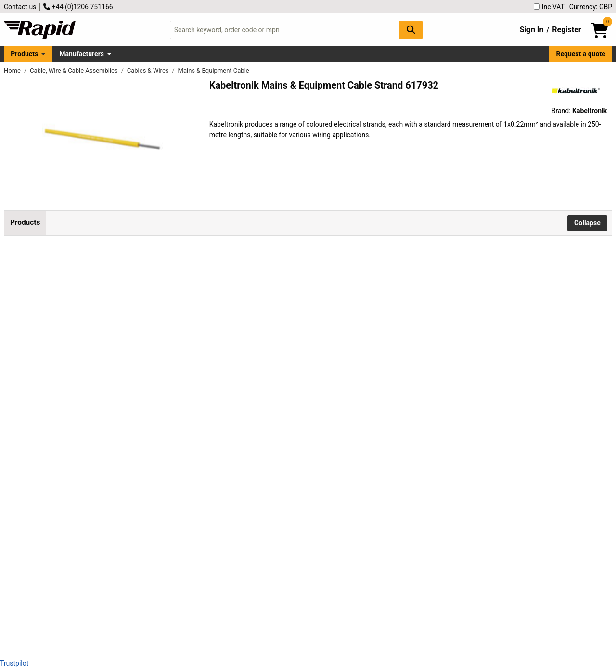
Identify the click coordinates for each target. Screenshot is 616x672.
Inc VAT (549, 7)
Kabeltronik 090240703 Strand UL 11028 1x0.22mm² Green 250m (126, 305)
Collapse (587, 223)
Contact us (20, 7)
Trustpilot (14, 663)
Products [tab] (25, 222)
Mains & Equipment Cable (214, 71)
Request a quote (581, 54)
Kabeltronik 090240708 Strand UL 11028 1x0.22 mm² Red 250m (126, 479)
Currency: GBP (591, 7)
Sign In (532, 30)
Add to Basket (258, 311)
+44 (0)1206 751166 (78, 7)
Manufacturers (82, 54)
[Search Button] (411, 30)
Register (566, 30)
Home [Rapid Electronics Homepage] (13, 71)
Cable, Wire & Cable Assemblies (75, 71)
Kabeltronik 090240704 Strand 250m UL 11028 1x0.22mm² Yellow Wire (126, 392)
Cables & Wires (149, 71)
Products (24, 54)
